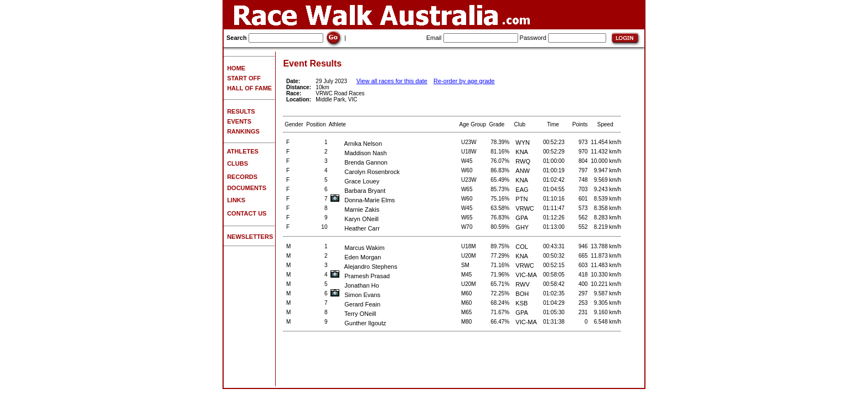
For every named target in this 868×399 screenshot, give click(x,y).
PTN (521, 199)
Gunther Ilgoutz (358, 323)
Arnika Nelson (356, 144)
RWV (522, 284)
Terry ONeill (353, 314)
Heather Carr (355, 228)
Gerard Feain (355, 304)
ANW (523, 171)
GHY (522, 227)
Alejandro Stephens (364, 267)
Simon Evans (355, 295)
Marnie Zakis (355, 209)
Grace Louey (355, 181)
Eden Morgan (356, 257)
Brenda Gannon (359, 162)
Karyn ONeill (355, 219)
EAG (522, 190)
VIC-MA (526, 275)
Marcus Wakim (358, 248)
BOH (522, 294)
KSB (521, 303)
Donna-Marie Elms (363, 200)
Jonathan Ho (355, 285)
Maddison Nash (359, 153)
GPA (521, 218)
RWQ (523, 161)
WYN (523, 142)
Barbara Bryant (358, 191)
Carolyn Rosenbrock (365, 172)
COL (522, 247)
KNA (522, 152)
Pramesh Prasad (360, 276)
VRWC (525, 208)
